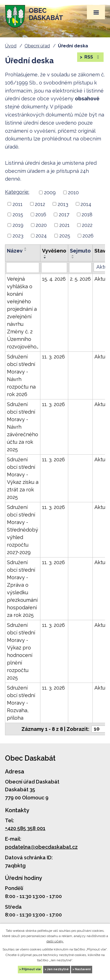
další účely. (55, 941)
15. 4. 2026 (54, 279)
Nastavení (83, 969)
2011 (18, 204)
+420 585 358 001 (25, 828)
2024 (41, 236)
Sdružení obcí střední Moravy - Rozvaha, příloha (21, 703)
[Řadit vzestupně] (26, 248)
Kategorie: (17, 192)
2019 (18, 225)
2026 (88, 236)
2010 (73, 192)
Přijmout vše (31, 969)
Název (15, 251)
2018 (87, 214)
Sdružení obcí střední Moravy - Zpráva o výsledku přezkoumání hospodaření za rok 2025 (22, 589)
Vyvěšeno (54, 251)
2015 (18, 214)
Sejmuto (80, 251)
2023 (18, 236)
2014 (86, 204)
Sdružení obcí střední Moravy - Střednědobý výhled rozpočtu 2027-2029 (23, 530)
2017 (64, 214)
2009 (50, 192)
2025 (65, 236)
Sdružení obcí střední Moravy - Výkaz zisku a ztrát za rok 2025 (23, 478)
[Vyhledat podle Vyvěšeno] (54, 268)
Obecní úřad (37, 46)
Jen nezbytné (58, 969)
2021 (64, 225)
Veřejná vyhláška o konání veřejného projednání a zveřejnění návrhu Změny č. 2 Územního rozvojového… (23, 313)
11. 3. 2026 (53, 357)
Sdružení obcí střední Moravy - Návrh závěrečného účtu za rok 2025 (23, 427)
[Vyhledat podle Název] (23, 268)
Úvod (11, 46)
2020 (41, 225)
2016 (41, 214)
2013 (63, 204)
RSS (92, 57)
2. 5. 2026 (80, 279)
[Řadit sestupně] (26, 250)
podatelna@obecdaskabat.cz (41, 847)
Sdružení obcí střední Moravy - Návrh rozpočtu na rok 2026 (21, 375)
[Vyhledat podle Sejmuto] (80, 268)
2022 (87, 225)
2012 (40, 204)
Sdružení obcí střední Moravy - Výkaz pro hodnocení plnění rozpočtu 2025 (21, 651)
